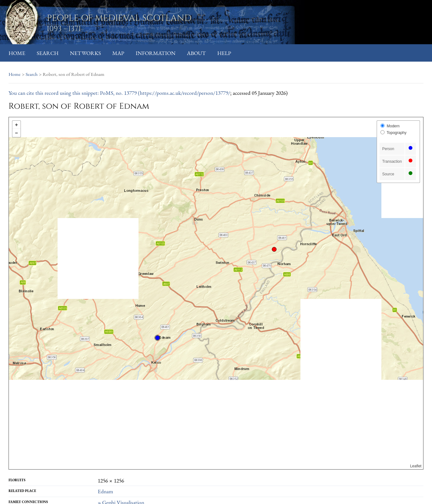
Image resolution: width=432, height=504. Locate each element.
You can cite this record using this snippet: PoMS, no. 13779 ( (74, 93)
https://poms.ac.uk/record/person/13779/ (185, 93)
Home (17, 53)
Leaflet (416, 466)
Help (224, 53)
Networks (85, 53)
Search (48, 53)
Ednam (105, 491)
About (196, 53)
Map (118, 53)
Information (156, 53)
